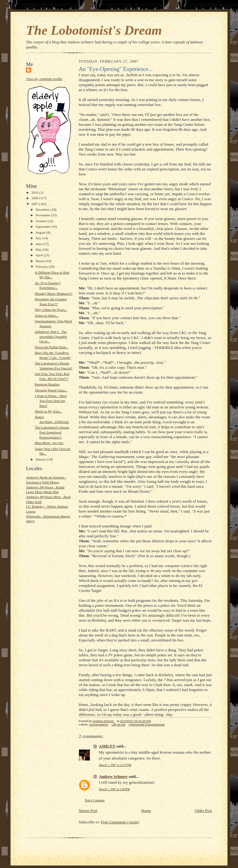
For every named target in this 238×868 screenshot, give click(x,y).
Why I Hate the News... (51, 310)
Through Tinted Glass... (51, 390)
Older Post (203, 811)
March (41, 261)
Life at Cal (118, 724)
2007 (35, 204)
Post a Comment (95, 800)
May (39, 249)
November (43, 215)
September (44, 227)
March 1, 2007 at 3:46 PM (114, 789)
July (39, 238)
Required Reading (47, 384)
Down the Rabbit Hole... (52, 347)
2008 (35, 198)
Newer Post (88, 811)
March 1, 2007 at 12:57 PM (115, 765)
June (39, 244)
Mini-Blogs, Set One (49, 443)
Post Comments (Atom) (120, 822)
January (42, 459)
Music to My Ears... (48, 411)
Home (146, 811)
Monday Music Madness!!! (54, 293)
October (42, 221)
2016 (35, 192)
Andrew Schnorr (113, 776)
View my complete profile (44, 79)
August (41, 232)
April (40, 255)
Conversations (99, 724)
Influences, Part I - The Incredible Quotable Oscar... (51, 336)
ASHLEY (107, 746)
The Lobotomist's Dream (94, 30)
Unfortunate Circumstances (147, 724)
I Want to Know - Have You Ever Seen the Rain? (51, 401)
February (42, 267)
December (43, 209)
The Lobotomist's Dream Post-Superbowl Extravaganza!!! (52, 432)
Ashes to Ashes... (47, 315)
